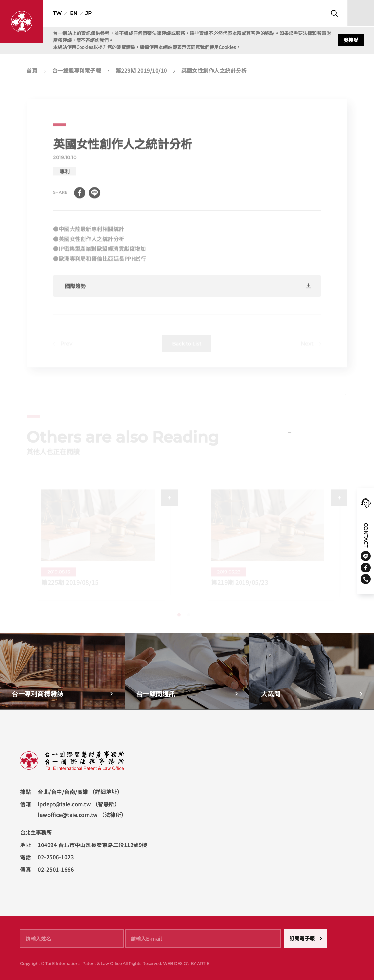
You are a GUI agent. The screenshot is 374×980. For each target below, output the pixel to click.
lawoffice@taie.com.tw (68, 815)
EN (74, 13)
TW (57, 13)
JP (89, 13)
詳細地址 (106, 792)
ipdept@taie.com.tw (64, 804)
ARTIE (203, 964)
